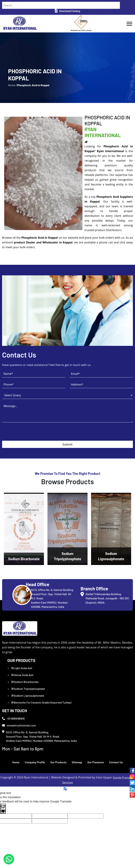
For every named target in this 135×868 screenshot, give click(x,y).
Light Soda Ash (22, 668)
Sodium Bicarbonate (25, 682)
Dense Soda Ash (22, 675)
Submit (68, 444)
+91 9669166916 (13, 718)
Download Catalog (67, 11)
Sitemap (77, 762)
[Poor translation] (3, 809)
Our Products (58, 762)
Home (16, 762)
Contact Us (116, 762)
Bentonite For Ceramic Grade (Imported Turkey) (41, 702)
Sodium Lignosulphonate (28, 696)
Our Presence (96, 762)
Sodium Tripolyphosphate (28, 689)
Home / (12, 85)
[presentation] (29, 434)
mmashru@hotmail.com (19, 725)
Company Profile (35, 762)
